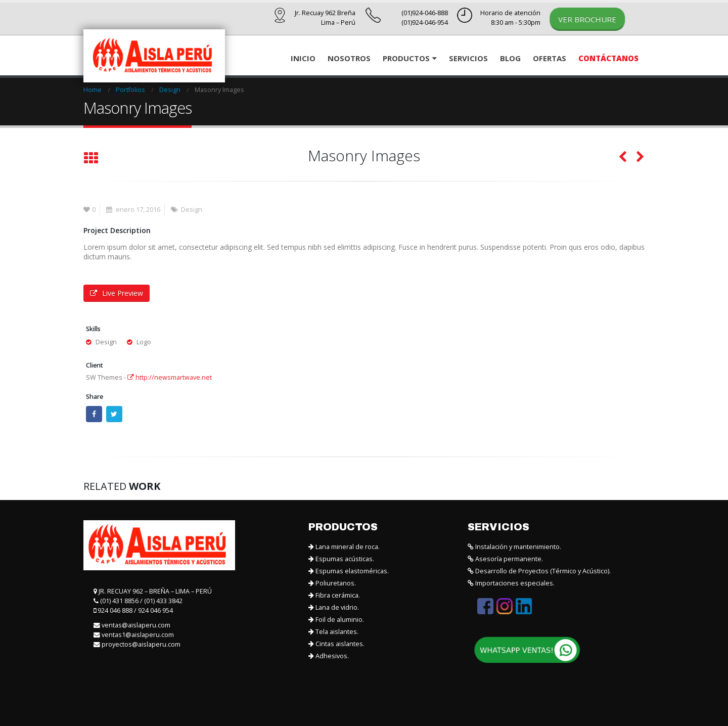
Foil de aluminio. (336, 620)
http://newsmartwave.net (170, 377)
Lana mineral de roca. (344, 547)
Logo (144, 342)
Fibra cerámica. (334, 595)
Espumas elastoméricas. (349, 571)
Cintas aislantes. (336, 644)
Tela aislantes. (333, 632)
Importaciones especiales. (511, 583)
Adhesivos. (329, 656)
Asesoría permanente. (505, 559)
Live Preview (117, 293)
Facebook (94, 414)
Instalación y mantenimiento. (514, 547)
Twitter (114, 414)
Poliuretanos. (332, 583)
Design (192, 210)
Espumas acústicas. (341, 559)
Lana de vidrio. (334, 607)
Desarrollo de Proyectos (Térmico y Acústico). (539, 571)
